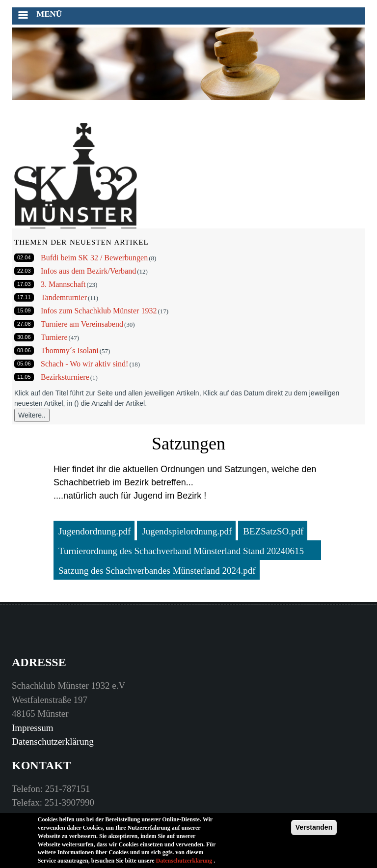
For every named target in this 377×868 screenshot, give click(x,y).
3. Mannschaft (63, 284)
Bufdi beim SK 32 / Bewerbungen (94, 258)
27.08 (24, 324)
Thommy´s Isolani (70, 350)
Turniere (54, 337)
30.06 (24, 337)
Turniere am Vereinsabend (82, 324)
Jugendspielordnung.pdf (187, 531)
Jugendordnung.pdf (94, 531)
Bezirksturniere (65, 377)
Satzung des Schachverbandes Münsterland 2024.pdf (157, 571)
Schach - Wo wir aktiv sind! (84, 364)
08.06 (24, 350)
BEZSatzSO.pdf (273, 531)
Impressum (32, 728)
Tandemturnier (64, 297)
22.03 (24, 271)
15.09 (24, 310)
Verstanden (314, 829)
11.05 (24, 377)
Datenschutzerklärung (53, 742)
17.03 (24, 284)
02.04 (24, 257)
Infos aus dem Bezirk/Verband (88, 271)
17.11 (24, 297)
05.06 (24, 364)
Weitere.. (32, 415)
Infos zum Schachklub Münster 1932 (99, 311)
